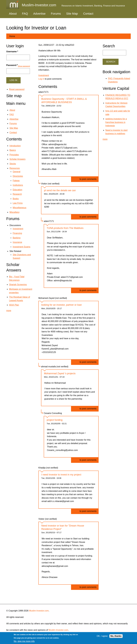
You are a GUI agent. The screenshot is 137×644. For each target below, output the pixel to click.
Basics (13, 150)
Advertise (39, 14)
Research (17, 194)
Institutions (18, 185)
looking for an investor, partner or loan (62, 305)
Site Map (72, 14)
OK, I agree (102, 636)
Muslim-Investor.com (39, 611)
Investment (44, 75)
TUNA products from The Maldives (65, 228)
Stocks (13, 164)
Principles (14, 155)
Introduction (15, 146)
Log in (41, 79)
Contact (88, 14)
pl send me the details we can (60, 190)
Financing (17, 233)
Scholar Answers (17, 159)
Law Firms (18, 203)
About (13, 14)
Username (12, 52)
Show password (24, 66)
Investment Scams (22, 247)
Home (12, 36)
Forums (56, 14)
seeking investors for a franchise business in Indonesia (116, 122)
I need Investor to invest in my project (61, 475)
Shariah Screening (18, 285)
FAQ (25, 14)
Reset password (17, 89)
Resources (15, 168)
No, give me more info (24, 641)
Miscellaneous (19, 208)
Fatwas (16, 181)
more (9, 311)
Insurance (17, 242)
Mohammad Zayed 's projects (60, 373)
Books (16, 199)
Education (17, 190)
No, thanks (116, 636)
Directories (18, 176)
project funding (55, 420)
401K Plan (14, 305)
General (17, 172)
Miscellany (15, 212)
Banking (17, 238)
